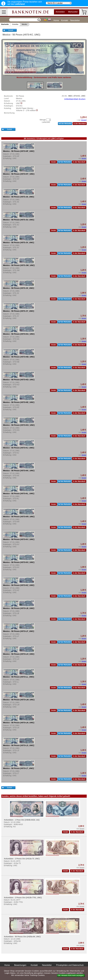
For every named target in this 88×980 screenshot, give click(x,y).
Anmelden (60, 12)
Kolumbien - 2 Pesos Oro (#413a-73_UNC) (22, 859)
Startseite (5, 24)
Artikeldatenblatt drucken (75, 99)
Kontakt (64, 20)
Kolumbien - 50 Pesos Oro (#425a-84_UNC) (22, 937)
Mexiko (24, 24)
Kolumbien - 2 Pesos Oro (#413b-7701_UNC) (23, 898)
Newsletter (75, 20)
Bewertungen (20, 965)
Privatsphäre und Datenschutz (70, 965)
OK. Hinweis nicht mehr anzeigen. (71, 975)
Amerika (15, 24)
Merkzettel (73, 12)
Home (56, 20)
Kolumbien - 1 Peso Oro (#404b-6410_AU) (22, 820)
